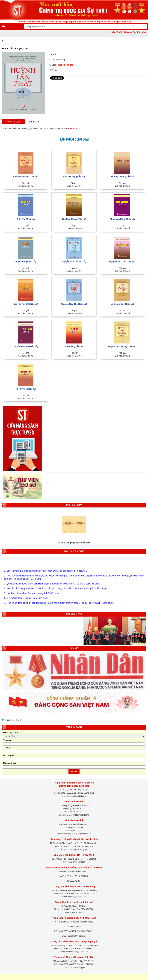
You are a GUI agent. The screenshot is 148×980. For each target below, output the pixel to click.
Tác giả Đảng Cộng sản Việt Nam (74, 543)
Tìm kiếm (74, 771)
